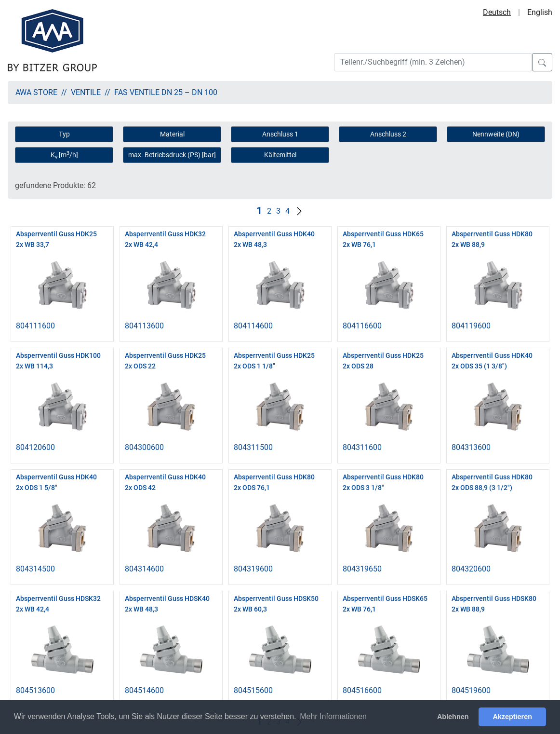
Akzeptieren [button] (512, 717)
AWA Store (36, 92)
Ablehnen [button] (453, 717)
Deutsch (497, 12)
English (540, 12)
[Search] (433, 62)
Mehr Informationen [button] (333, 716)
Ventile (86, 92)
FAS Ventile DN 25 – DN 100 (166, 92)
